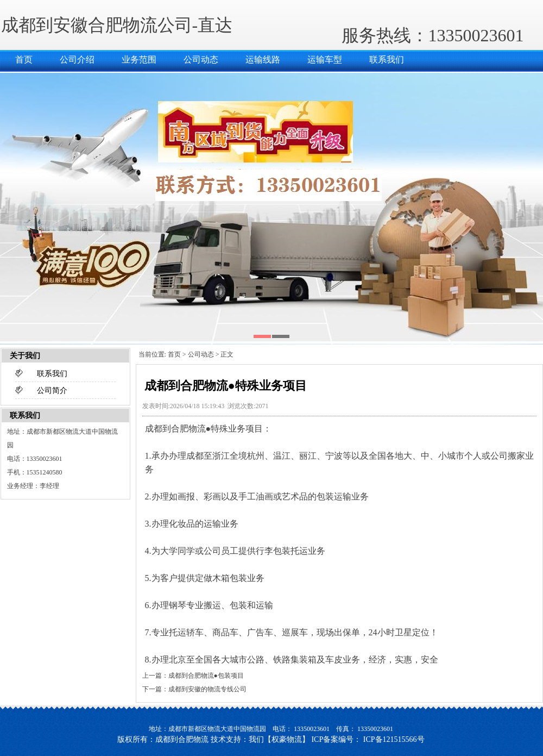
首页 (24, 60)
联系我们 (387, 60)
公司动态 (201, 60)
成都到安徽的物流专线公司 (207, 689)
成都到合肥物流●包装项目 (206, 676)
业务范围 (139, 60)
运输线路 (263, 60)
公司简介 (52, 391)
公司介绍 (77, 60)
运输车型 (325, 60)
